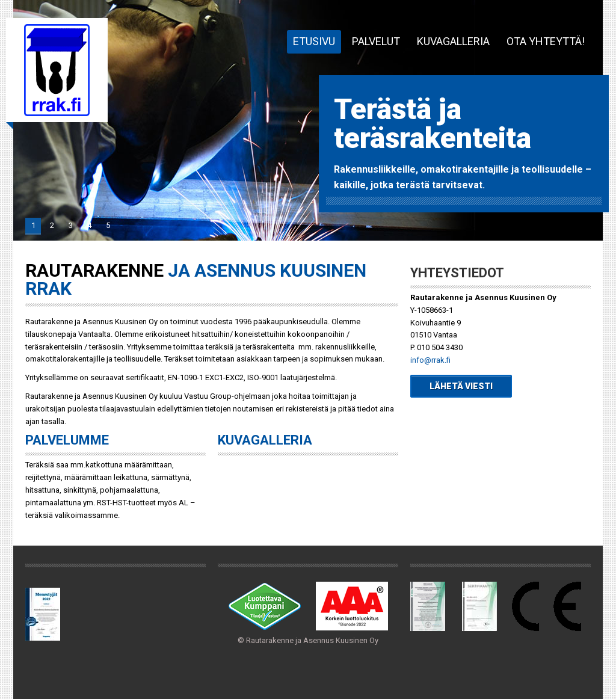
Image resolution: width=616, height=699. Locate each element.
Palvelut (376, 41)
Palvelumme (67, 440)
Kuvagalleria (453, 41)
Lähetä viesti (461, 386)
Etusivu (314, 41)
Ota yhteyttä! (546, 41)
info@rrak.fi (430, 360)
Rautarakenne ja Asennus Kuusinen (57, 70)
